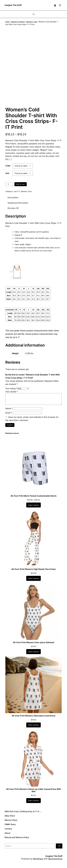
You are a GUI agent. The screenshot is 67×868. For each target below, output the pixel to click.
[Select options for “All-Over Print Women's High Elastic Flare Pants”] (33, 581)
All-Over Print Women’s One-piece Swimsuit (34, 645)
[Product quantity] (9, 187)
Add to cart (21, 187)
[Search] (59, 849)
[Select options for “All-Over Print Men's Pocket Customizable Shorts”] (33, 508)
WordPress (38, 862)
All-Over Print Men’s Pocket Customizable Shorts (33, 499)
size (7, 176)
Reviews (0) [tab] (13, 211)
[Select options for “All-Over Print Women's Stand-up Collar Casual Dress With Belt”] (33, 803)
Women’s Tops (26, 194)
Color (8, 169)
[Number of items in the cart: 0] (60, 5)
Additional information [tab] (18, 206)
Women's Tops (32, 22)
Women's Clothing (18, 22)
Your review (12, 394)
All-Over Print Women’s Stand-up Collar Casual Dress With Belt (34, 793)
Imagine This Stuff (13, 5)
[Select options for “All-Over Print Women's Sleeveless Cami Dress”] (33, 728)
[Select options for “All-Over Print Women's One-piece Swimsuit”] (33, 654)
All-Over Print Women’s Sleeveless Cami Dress (33, 719)
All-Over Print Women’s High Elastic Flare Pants (33, 572)
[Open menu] (34, 14)
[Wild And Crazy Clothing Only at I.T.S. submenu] (41, 814)
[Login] (55, 5)
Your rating (11, 391)
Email (9, 416)
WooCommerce (55, 862)
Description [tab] (13, 200)
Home (8, 22)
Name (9, 411)
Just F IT (17, 194)
